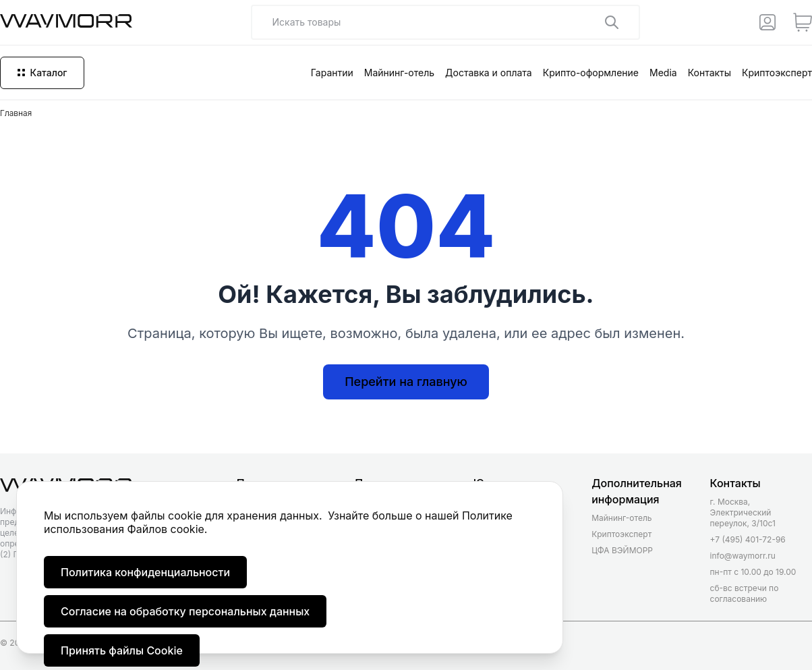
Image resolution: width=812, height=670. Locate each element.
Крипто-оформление (591, 73)
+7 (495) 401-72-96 (748, 539)
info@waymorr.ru (743, 556)
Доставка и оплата (489, 73)
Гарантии (332, 73)
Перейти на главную (406, 382)
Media (663, 73)
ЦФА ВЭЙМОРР (622, 550)
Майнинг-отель (399, 73)
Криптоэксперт (777, 73)
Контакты (709, 73)
